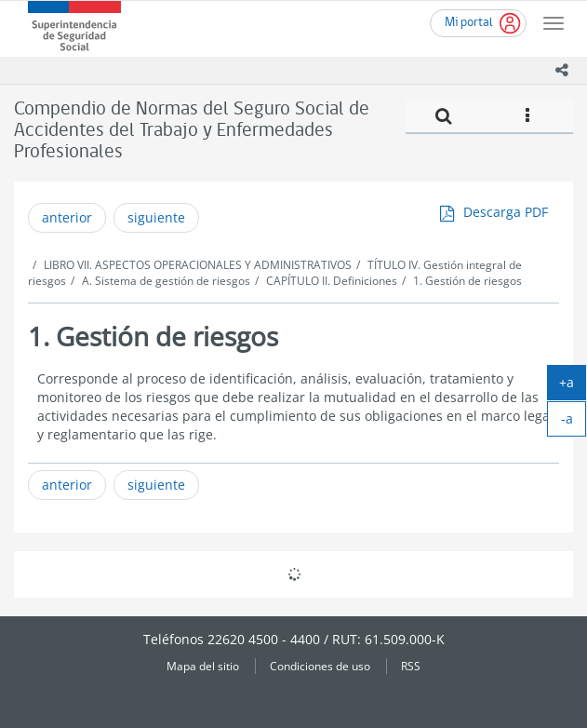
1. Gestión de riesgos (467, 281)
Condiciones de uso (320, 666)
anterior (67, 217)
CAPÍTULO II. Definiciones (332, 281)
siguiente (156, 217)
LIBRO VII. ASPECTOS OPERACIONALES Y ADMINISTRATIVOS (198, 265)
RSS (411, 666)
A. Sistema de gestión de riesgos (166, 281)
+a (573, 386)
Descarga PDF (506, 212)
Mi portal (469, 23)
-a (574, 423)
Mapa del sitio (203, 666)
